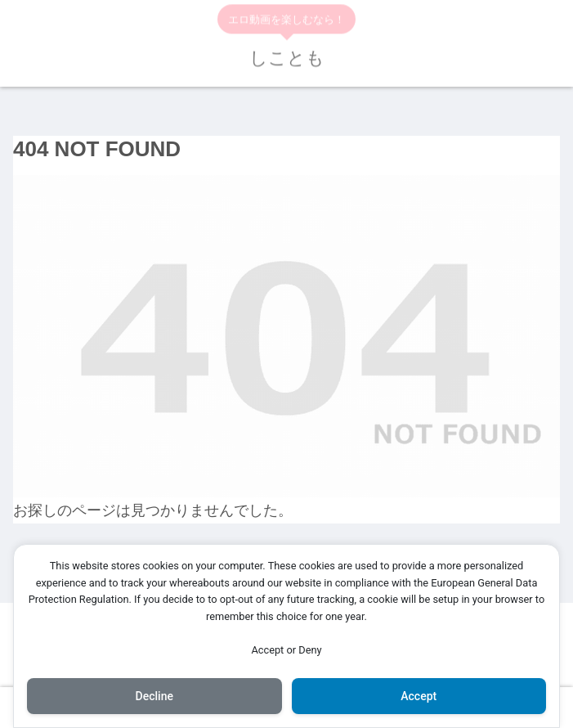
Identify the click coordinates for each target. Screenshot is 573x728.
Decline (154, 696)
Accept (419, 696)
